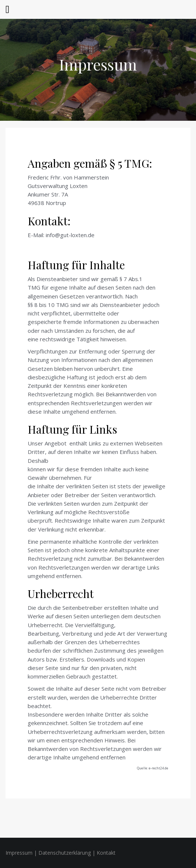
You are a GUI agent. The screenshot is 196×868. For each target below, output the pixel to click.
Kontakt (106, 853)
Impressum (98, 64)
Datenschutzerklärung (65, 853)
